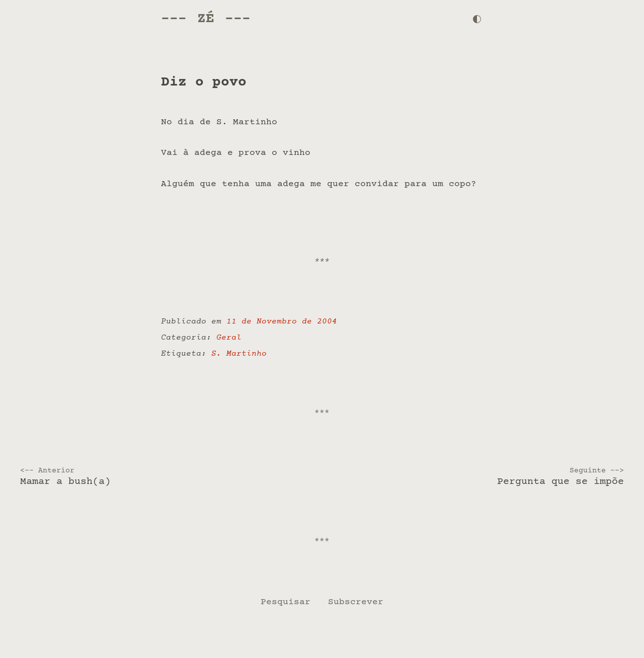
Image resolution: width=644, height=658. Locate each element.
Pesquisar (286, 602)
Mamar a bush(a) (168, 477)
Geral (229, 338)
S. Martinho (239, 354)
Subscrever (356, 602)
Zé (206, 19)
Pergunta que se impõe (476, 477)
